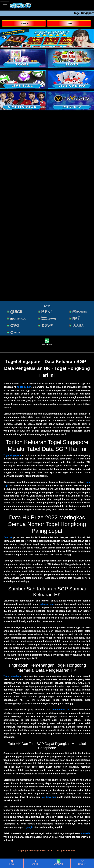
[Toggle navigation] (5, 6)
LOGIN (69, 24)
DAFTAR (24, 24)
